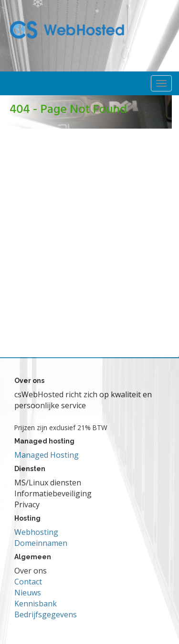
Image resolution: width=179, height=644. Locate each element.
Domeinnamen (41, 543)
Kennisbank (36, 604)
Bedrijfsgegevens (46, 614)
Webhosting (36, 532)
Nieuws (28, 593)
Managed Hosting (47, 455)
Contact (28, 582)
